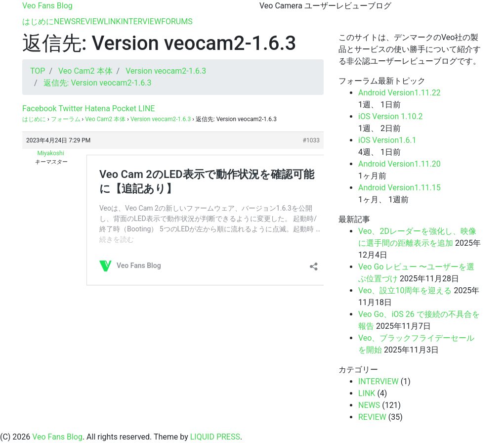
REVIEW (90, 22)
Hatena (97, 109)
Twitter (69, 109)
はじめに (38, 22)
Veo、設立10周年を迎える (405, 290)
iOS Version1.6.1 (387, 140)
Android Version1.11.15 (399, 188)
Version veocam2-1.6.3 (161, 119)
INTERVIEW (141, 22)
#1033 (311, 140)
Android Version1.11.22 (399, 93)
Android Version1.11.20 (399, 164)
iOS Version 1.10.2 (391, 116)
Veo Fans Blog (47, 6)
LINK (112, 22)
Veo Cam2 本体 (105, 119)
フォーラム (66, 119)
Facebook (39, 109)
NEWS (65, 22)
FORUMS (177, 22)
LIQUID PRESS (215, 437)
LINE (146, 109)
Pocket (123, 109)
